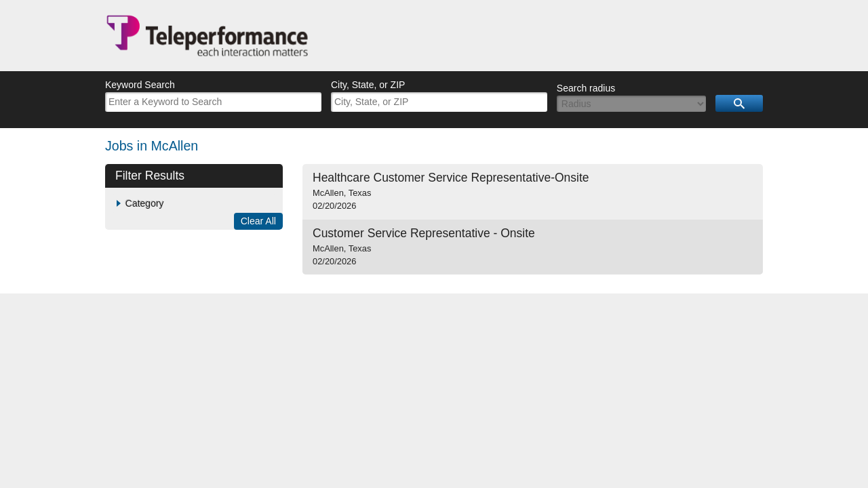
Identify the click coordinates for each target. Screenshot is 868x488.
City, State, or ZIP (368, 85)
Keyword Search (140, 85)
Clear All (258, 221)
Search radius (586, 88)
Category (145, 203)
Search (739, 103)
